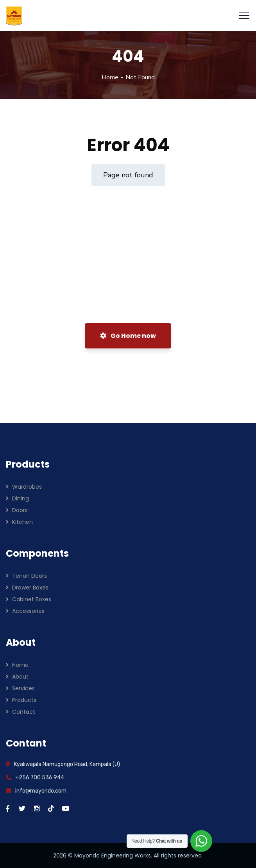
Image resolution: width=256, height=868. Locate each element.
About (20, 677)
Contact (24, 712)
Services (23, 688)
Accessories (28, 611)
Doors (20, 510)
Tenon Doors (30, 576)
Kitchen (22, 522)
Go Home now (128, 336)
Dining (21, 498)
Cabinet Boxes (32, 599)
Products (24, 700)
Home (110, 77)
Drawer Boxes (30, 588)
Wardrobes (27, 487)
